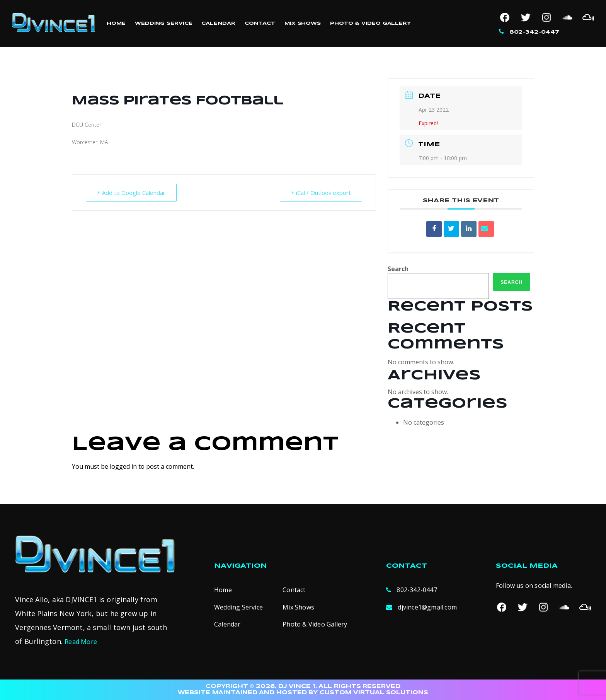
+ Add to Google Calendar (131, 193)
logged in (123, 466)
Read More (81, 642)
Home (116, 23)
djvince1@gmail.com (427, 607)
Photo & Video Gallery (370, 23)
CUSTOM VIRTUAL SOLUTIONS (374, 693)
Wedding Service (164, 23)
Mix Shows (303, 23)
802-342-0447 (534, 32)
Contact (260, 23)
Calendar (218, 23)
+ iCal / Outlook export (321, 193)
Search (398, 269)
